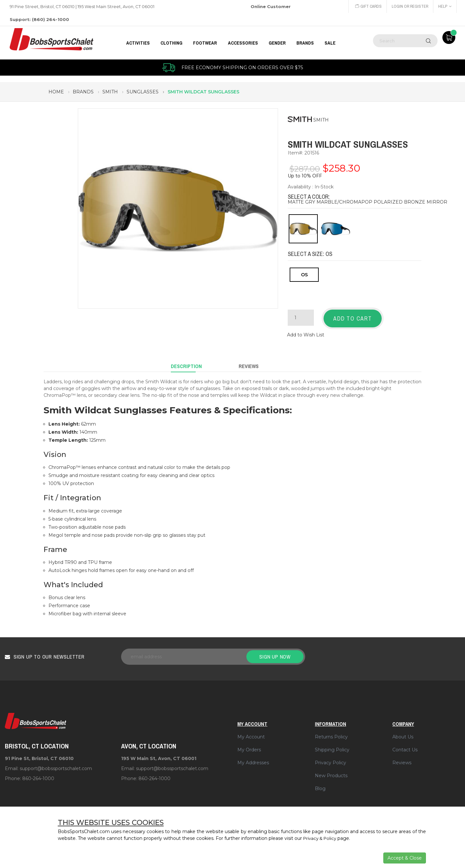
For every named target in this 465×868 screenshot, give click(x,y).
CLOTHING (171, 43)
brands (83, 92)
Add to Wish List (306, 333)
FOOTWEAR (205, 43)
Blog (320, 784)
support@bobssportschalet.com (56, 764)
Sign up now (275, 652)
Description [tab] (186, 363)
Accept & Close (405, 858)
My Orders (249, 745)
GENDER (277, 43)
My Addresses (253, 758)
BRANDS (305, 43)
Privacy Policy (331, 758)
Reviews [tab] (249, 363)
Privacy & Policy (321, 838)
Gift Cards (367, 6)
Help (445, 6)
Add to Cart (353, 318)
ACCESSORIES (243, 43)
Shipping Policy (332, 745)
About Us (403, 732)
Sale (330, 43)
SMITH (321, 120)
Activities (138, 43)
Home (56, 92)
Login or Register (409, 6)
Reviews (402, 758)
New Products (331, 771)
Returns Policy (331, 732)
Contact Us (405, 745)
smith (110, 92)
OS (304, 275)
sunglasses (143, 92)
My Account (251, 732)
